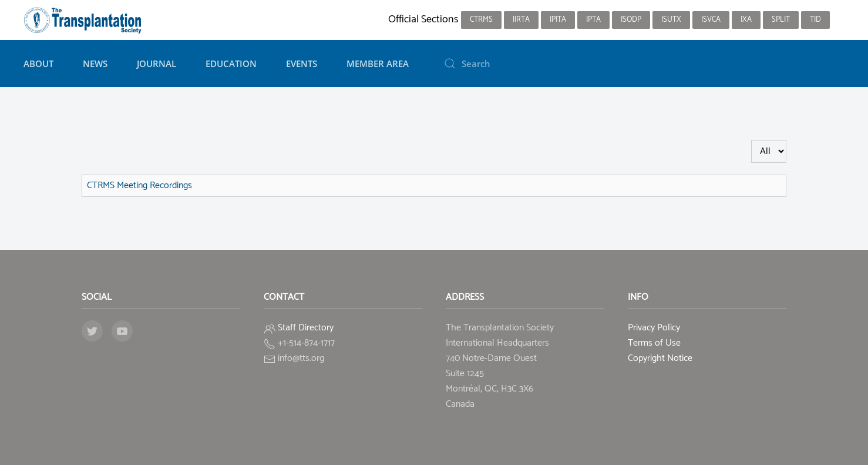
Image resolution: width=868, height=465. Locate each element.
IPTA (593, 20)
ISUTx (671, 20)
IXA (746, 20)
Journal (157, 63)
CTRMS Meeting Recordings (139, 185)
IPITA (558, 20)
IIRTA (521, 20)
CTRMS (481, 20)
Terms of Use (654, 343)
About (38, 63)
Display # (751, 140)
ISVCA (711, 20)
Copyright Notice (660, 358)
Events (302, 63)
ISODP (631, 20)
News (95, 63)
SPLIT (781, 20)
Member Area (378, 63)
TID (815, 20)
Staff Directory (306, 328)
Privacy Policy (654, 328)
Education (231, 63)
